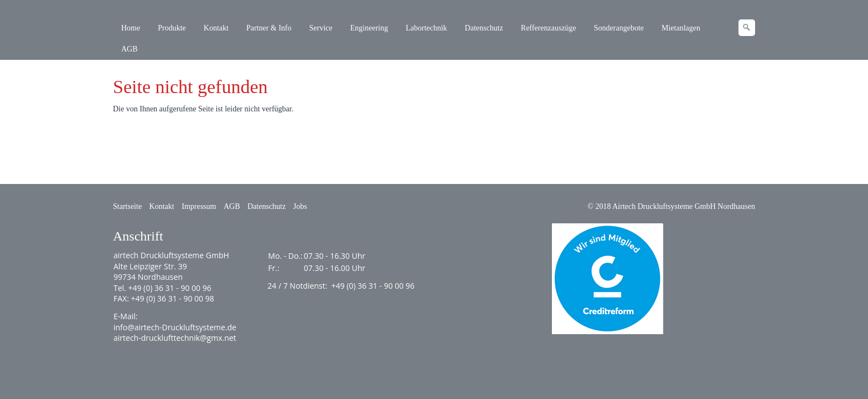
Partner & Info (269, 28)
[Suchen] (747, 28)
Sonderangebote (619, 28)
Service (321, 28)
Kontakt (216, 28)
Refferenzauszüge (549, 28)
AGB (130, 49)
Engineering (369, 28)
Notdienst (307, 286)
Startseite (127, 206)
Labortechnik (427, 28)
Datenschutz (484, 28)
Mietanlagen (681, 28)
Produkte (172, 28)
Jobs (300, 206)
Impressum (199, 206)
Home (131, 28)
